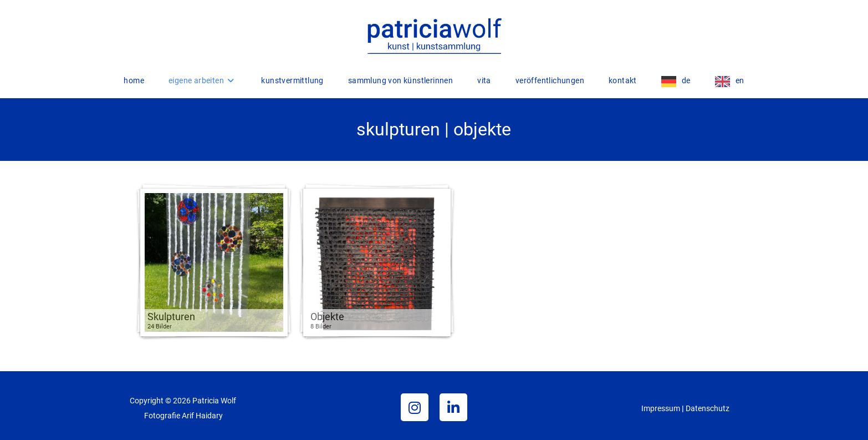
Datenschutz (708, 408)
